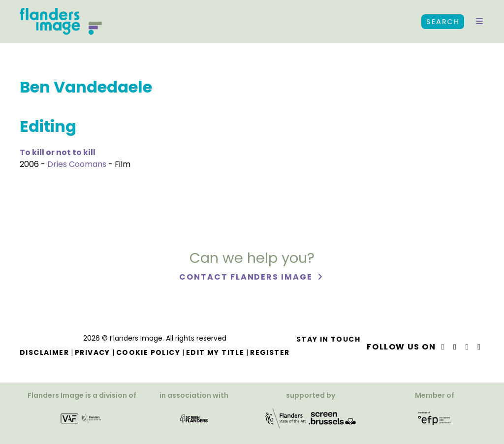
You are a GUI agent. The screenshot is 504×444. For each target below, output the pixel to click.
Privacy (93, 352)
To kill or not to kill (58, 152)
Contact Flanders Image (247, 277)
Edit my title (215, 352)
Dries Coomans (77, 164)
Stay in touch (328, 339)
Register (270, 352)
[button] (479, 22)
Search (443, 22)
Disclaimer (44, 352)
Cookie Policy (148, 352)
